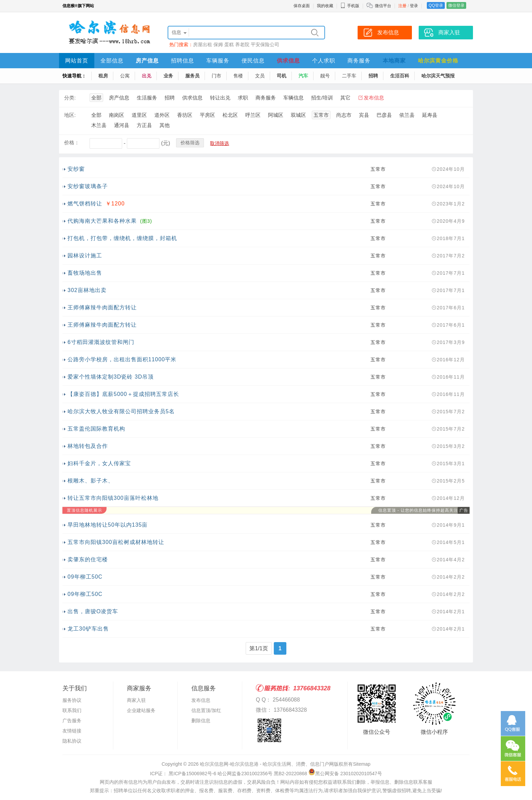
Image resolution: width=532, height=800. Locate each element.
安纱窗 (76, 169)
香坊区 (185, 115)
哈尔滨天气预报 (438, 76)
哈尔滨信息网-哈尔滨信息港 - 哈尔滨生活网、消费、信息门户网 (267, 764)
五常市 (321, 115)
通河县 (122, 125)
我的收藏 (325, 6)
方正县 (144, 125)
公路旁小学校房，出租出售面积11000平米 (122, 359)
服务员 (192, 76)
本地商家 (394, 61)
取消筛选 (220, 143)
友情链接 (72, 731)
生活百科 (400, 76)
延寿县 (430, 115)
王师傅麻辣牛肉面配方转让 (102, 307)
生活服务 (147, 98)
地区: (70, 115)
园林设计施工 (85, 256)
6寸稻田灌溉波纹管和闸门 (101, 342)
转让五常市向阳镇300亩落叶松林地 (113, 498)
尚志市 (344, 115)
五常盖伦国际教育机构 (96, 429)
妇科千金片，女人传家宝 (99, 463)
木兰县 (99, 125)
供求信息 (288, 61)
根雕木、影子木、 (91, 481)
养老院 (242, 44)
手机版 (350, 6)
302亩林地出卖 (87, 290)
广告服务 (72, 721)
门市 (216, 76)
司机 (282, 76)
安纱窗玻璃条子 (88, 186)
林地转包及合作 (88, 446)
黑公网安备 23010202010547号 (345, 774)
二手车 (349, 76)
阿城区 (276, 115)
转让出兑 (220, 98)
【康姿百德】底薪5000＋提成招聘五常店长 (123, 394)
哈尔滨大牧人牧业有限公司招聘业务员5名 (121, 411)
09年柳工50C (85, 577)
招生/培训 (322, 98)
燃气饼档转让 (85, 204)
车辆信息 (293, 98)
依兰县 (407, 115)
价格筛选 (190, 143)
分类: (70, 98)
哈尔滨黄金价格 (438, 61)
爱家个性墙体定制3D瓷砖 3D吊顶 (111, 377)
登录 (414, 6)
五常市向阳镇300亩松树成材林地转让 (116, 542)
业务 (168, 76)
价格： (72, 142)
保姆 (218, 44)
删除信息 (201, 721)
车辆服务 (218, 61)
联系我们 (72, 710)
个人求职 (324, 61)
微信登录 (456, 5)
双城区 (298, 115)
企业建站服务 (141, 710)
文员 (260, 76)
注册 (402, 6)
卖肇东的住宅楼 (88, 559)
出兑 (147, 76)
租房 (103, 76)
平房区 (207, 115)
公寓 (125, 76)
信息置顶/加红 (206, 710)
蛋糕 (229, 44)
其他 (165, 125)
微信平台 (383, 6)
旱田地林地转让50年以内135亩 (108, 525)
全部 (96, 98)
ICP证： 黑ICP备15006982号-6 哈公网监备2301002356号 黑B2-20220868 (229, 774)
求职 (243, 98)
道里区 (139, 115)
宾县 (364, 115)
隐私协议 (72, 741)
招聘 (373, 76)
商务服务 (359, 61)
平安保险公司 (265, 44)
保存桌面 (302, 6)
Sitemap (362, 764)
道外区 (162, 115)
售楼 (238, 76)
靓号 (325, 76)
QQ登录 (436, 5)
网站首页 (77, 61)
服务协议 (72, 700)
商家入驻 (136, 700)
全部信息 (112, 61)
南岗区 (117, 115)
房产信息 (147, 61)
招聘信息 (183, 61)
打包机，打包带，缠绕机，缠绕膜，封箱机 (122, 238)
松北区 (230, 115)
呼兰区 (253, 115)
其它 (345, 98)
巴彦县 (384, 115)
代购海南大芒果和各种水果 (102, 221)
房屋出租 (203, 44)
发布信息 (374, 98)
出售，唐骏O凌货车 (93, 611)
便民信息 (253, 61)
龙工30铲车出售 (88, 629)
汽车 (303, 76)
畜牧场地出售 (85, 273)
